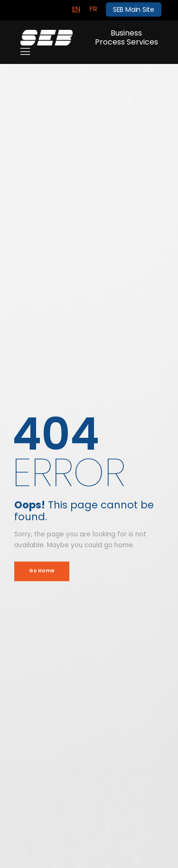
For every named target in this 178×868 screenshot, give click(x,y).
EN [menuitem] (76, 9)
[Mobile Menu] (25, 52)
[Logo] (47, 38)
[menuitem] (76, 9)
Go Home (42, 571)
